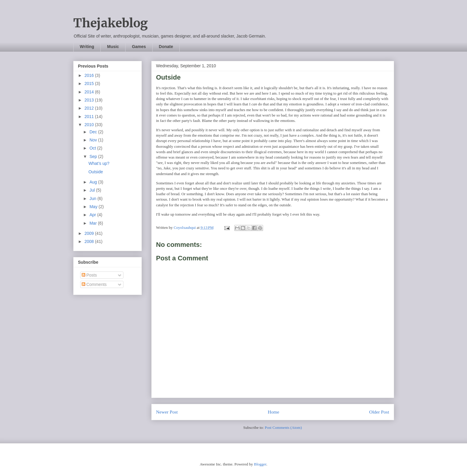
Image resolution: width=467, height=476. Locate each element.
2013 (90, 100)
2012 (90, 108)
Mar (94, 223)
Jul (93, 190)
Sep (94, 156)
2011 (90, 117)
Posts (89, 275)
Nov (94, 140)
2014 (90, 92)
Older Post (379, 412)
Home (273, 412)
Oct (93, 148)
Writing (87, 47)
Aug (94, 182)
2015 (90, 83)
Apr (93, 215)
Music (113, 47)
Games (139, 47)
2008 (90, 241)
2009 (90, 233)
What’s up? (99, 163)
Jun (93, 199)
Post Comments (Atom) (283, 427)
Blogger (260, 464)
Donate (166, 47)
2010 (90, 125)
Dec (94, 132)
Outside (96, 172)
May (94, 207)
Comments (94, 284)
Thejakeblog (111, 23)
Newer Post (167, 412)
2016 (90, 75)
